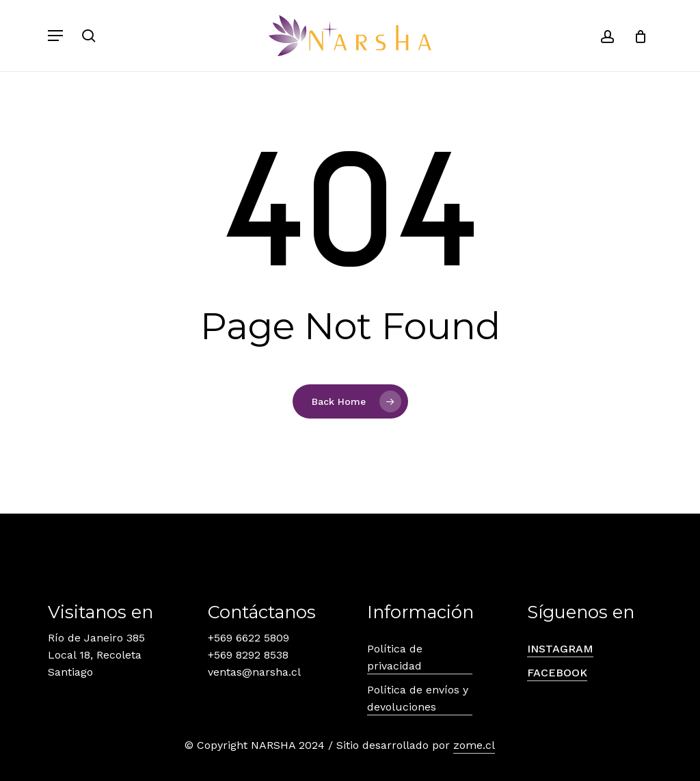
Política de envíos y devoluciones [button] (418, 698)
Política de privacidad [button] (395, 657)
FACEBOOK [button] (557, 673)
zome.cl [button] (474, 745)
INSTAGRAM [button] (560, 649)
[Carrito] (635, 36)
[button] (55, 36)
